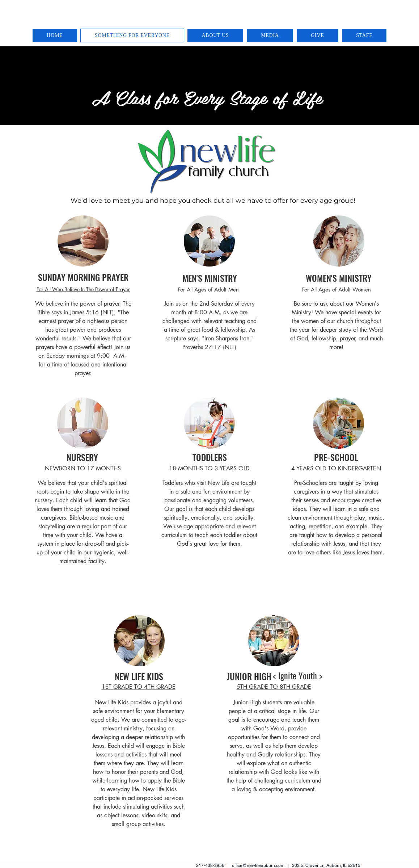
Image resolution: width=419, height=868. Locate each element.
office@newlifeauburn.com (258, 865)
